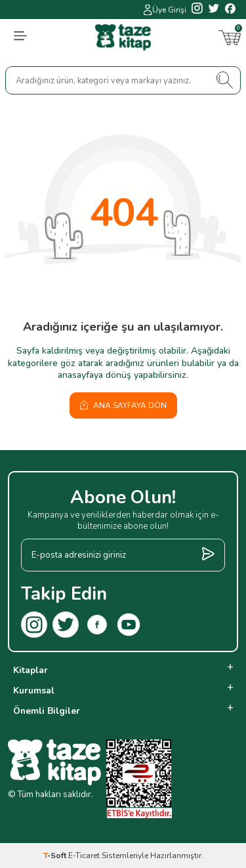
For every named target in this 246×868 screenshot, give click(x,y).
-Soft (56, 856)
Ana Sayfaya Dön (123, 405)
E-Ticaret (84, 856)
